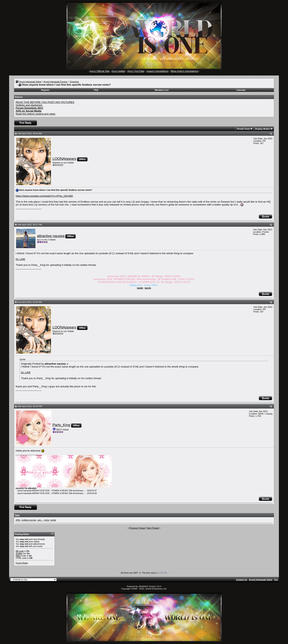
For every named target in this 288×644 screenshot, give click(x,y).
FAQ (96, 90)
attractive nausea (51, 236)
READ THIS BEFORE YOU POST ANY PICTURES (45, 102)
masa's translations (157, 71)
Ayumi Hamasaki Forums (56, 82)
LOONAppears (64, 159)
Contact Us (241, 580)
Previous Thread (137, 528)
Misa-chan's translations (185, 71)
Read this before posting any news (36, 114)
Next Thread (153, 528)
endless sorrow (29, 520)
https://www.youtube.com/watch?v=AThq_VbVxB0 (44, 196)
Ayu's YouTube (136, 71)
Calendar (241, 90)
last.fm (148, 288)
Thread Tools (243, 129)
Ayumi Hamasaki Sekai (30, 82)
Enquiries (74, 82)
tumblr (140, 288)
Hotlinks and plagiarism (29, 105)
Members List (162, 90)
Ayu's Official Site (100, 71)
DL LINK (21, 259)
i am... (40, 520)
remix (47, 520)
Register (45, 90)
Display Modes (262, 129)
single (53, 520)
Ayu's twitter (118, 71)
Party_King (61, 425)
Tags (17, 515)
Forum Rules (22, 563)
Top (276, 580)
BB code (20, 551)
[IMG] (18, 556)
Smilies (19, 553)
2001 (18, 520)
